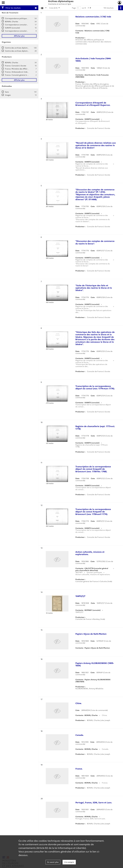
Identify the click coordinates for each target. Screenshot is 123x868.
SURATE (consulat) (12, 28)
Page (74, 8)
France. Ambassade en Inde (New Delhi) (21, 72)
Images (8, 95)
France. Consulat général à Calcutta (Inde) (22, 75)
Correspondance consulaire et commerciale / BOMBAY (27, 31)
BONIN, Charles (12, 21)
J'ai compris (69, 862)
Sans (7, 92)
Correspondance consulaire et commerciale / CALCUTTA (28, 25)
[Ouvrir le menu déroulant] (3, 3)
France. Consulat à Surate (16, 66)
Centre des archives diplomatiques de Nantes (24, 51)
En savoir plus (53, 862)
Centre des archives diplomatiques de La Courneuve (26, 48)
